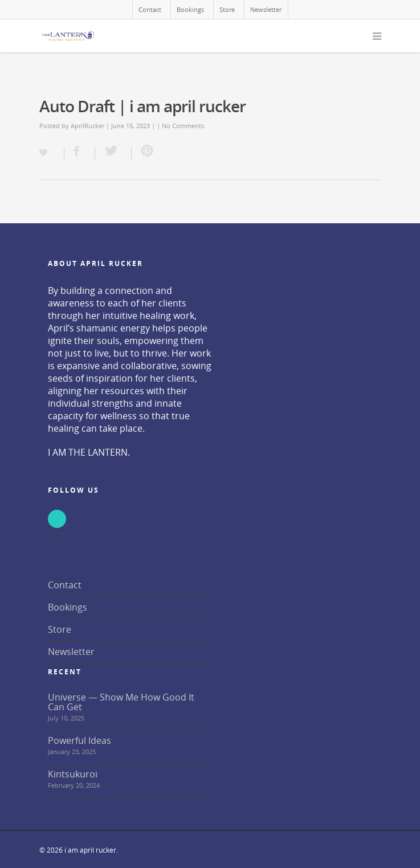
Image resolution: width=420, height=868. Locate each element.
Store (227, 9)
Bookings (190, 9)
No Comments (183, 126)
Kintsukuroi (73, 774)
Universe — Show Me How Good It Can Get (121, 702)
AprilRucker (87, 126)
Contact (150, 9)
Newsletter (266, 9)
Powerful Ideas (79, 740)
